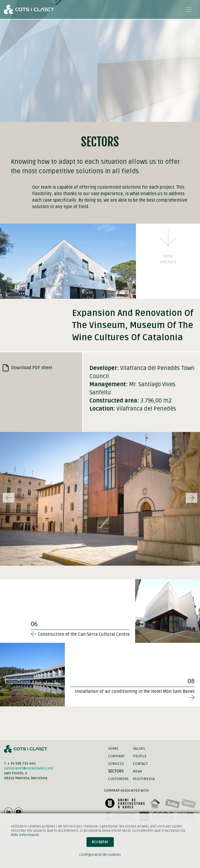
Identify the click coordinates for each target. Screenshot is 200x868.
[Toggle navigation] (188, 9)
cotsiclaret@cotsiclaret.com (29, 768)
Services (116, 764)
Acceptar (100, 842)
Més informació (25, 835)
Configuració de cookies (100, 855)
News (138, 771)
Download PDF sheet (28, 368)
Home (113, 749)
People (140, 756)
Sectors (116, 771)
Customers (118, 779)
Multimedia (144, 779)
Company (116, 756)
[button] (191, 498)
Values (139, 749)
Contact (140, 764)
